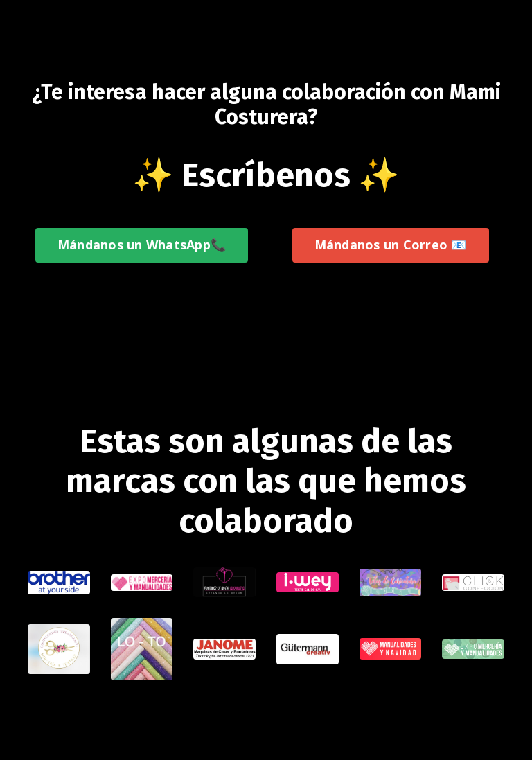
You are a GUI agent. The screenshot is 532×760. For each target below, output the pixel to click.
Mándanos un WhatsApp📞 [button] (142, 245)
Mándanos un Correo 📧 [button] (391, 245)
